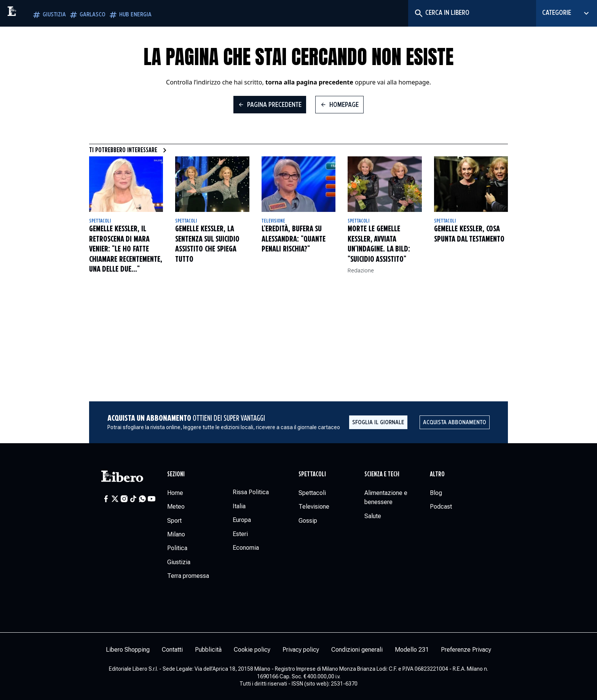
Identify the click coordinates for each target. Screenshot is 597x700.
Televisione (273, 221)
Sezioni (176, 474)
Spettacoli (100, 221)
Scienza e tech (382, 474)
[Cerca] (418, 13)
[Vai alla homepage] (29, 13)
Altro (437, 474)
